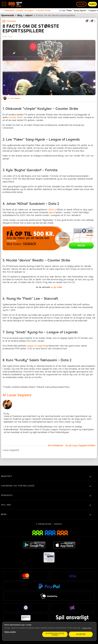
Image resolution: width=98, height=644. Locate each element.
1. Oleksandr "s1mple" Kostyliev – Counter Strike (27, 10)
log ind (81, 4)
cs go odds (56, 287)
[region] (49, 631)
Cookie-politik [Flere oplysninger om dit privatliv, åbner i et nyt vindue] (87, 628)
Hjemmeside (8, 15)
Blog (20, 15)
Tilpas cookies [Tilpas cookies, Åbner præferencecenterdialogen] (10, 632)
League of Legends (36, 346)
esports (52, 212)
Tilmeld (92, 4)
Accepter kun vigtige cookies (55, 634)
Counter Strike (15, 117)
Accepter (81, 634)
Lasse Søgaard (15, 98)
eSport (29, 15)
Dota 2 (52, 210)
